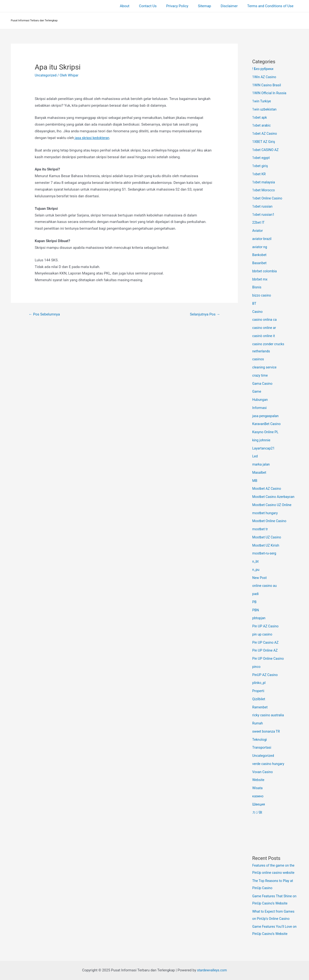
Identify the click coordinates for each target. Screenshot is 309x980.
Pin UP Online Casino (269, 659)
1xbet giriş (260, 166)
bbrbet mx (260, 279)
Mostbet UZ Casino (268, 537)
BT (254, 303)
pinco (257, 667)
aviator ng (260, 247)
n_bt (256, 561)
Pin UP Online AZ (266, 650)
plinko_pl (259, 683)
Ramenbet (260, 707)
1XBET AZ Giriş (264, 142)
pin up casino (263, 634)
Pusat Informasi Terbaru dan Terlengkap (34, 20)
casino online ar (265, 328)
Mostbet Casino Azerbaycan (275, 497)
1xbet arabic (262, 125)
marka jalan (262, 464)
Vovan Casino (263, 772)
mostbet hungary (266, 513)
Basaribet (260, 263)
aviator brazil (262, 239)
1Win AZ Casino (265, 77)
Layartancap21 (264, 448)
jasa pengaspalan (266, 416)
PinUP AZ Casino (266, 675)
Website (259, 780)
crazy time (260, 375)
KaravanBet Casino (267, 424)
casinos (258, 359)
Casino (258, 312)
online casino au (265, 586)
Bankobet (260, 255)
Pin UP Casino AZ (266, 642)
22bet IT (259, 222)
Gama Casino (263, 384)
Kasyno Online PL (266, 432)
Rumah (258, 723)
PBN (256, 610)
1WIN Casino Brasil (267, 85)
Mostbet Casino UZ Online (273, 505)
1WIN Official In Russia (270, 93)
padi (256, 594)
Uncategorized (46, 75)
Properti (259, 691)
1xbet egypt (262, 158)
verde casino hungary (269, 764)
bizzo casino (262, 295)
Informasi (260, 408)
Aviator (258, 231)
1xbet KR (259, 174)
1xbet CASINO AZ (266, 150)
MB (255, 481)
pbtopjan (259, 618)
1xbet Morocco (264, 190)
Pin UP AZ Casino (266, 626)
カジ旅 (258, 812)
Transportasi (262, 747)
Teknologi (260, 740)
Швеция (259, 804)
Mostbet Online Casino (270, 521)
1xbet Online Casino (268, 198)
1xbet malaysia (264, 182)
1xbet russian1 (264, 215)
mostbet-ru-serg (265, 553)
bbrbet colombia (265, 271)
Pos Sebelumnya (46, 314)
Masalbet (260, 472)
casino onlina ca (265, 320)
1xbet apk (260, 117)
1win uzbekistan (265, 109)
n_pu (256, 570)
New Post (260, 578)
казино (258, 796)
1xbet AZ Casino (265, 134)
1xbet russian (263, 206)
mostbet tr (260, 529)
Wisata (258, 788)
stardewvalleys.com (212, 970)
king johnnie (262, 440)
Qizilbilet (259, 699)
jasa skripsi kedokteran (93, 138)
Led (255, 456)
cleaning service (265, 367)
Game (257, 391)
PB (255, 602)
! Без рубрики (263, 69)
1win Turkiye (262, 101)
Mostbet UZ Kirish (267, 545)
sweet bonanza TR (267, 731)
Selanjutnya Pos (204, 314)
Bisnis (257, 287)
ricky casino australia (269, 715)
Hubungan (260, 400)
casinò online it (264, 336)
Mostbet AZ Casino (268, 489)
